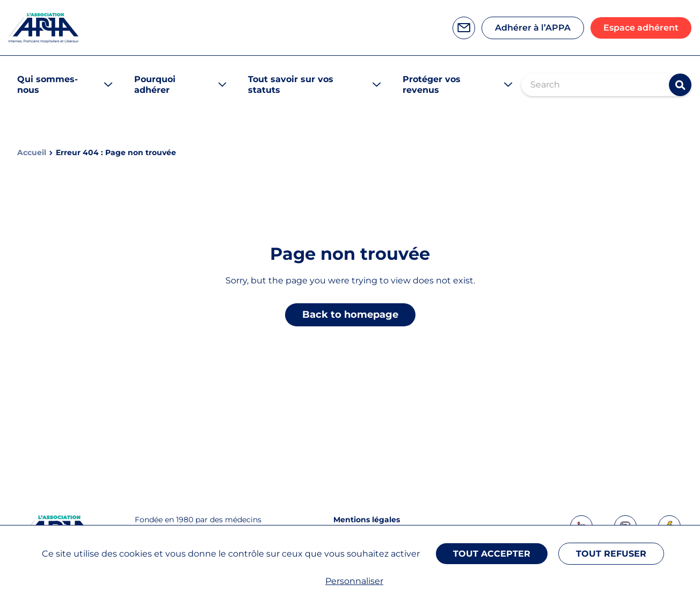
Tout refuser (611, 554)
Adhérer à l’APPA (533, 28)
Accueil (32, 153)
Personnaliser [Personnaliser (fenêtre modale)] (354, 581)
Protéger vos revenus (432, 85)
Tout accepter (492, 554)
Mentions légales (367, 520)
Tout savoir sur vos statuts (291, 85)
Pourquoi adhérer (155, 85)
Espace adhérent (641, 28)
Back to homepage (350, 315)
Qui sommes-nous (48, 85)
